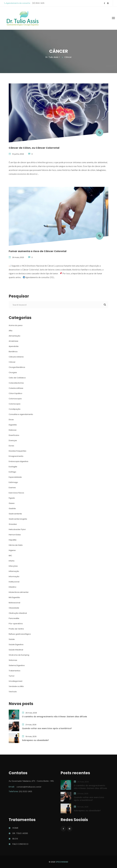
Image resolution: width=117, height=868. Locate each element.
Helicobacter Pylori (17, 529)
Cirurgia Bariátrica (17, 367)
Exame (12, 488)
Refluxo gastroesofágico (20, 634)
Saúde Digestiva (16, 644)
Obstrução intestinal (18, 613)
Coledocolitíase (16, 388)
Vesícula (13, 692)
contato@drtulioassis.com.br (29, 788)
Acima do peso (16, 325)
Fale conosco (20, 845)
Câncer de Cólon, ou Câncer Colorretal (34, 148)
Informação (14, 576)
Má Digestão (14, 597)
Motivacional (14, 603)
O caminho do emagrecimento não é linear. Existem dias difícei (54, 717)
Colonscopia (15, 404)
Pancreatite (14, 618)
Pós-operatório (16, 624)
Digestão (13, 425)
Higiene (12, 550)
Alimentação (15, 336)
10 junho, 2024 (18, 154)
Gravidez (13, 524)
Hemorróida (15, 535)
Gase (12, 503)
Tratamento (15, 671)
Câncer (12, 362)
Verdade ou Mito (16, 686)
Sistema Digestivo (17, 665)
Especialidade (15, 477)
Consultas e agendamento (21, 414)
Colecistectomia (16, 383)
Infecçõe (13, 566)
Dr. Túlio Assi (20, 835)
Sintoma (13, 660)
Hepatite (13, 540)
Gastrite (12, 508)
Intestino (13, 587)
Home (15, 829)
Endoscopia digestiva (18, 461)
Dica (11, 420)
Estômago (13, 482)
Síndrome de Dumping (19, 655)
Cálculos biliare (16, 357)
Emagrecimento (16, 456)
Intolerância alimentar (19, 592)
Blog (15, 840)
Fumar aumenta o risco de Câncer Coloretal (38, 251)
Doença (13, 440)
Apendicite (14, 346)
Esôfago (12, 472)
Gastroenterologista (18, 519)
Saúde (12, 639)
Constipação (15, 409)
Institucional (14, 582)
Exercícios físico (16, 493)
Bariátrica (13, 352)
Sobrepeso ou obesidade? (35, 740)
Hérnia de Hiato (16, 545)
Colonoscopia (15, 399)
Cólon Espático (15, 393)
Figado (12, 498)
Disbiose (13, 430)
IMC (10, 556)
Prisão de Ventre (16, 629)
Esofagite (13, 467)
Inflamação (14, 571)
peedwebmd (62, 862)
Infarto (12, 561)
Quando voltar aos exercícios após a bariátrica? (47, 728)
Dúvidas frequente (17, 451)
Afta (11, 331)
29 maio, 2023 (18, 257)
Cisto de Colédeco (17, 378)
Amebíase (13, 341)
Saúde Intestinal (16, 650)
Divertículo (14, 435)
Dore (11, 446)
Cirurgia (13, 372)
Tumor (12, 676)
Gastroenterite (15, 514)
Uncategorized (15, 681)
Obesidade (14, 608)
